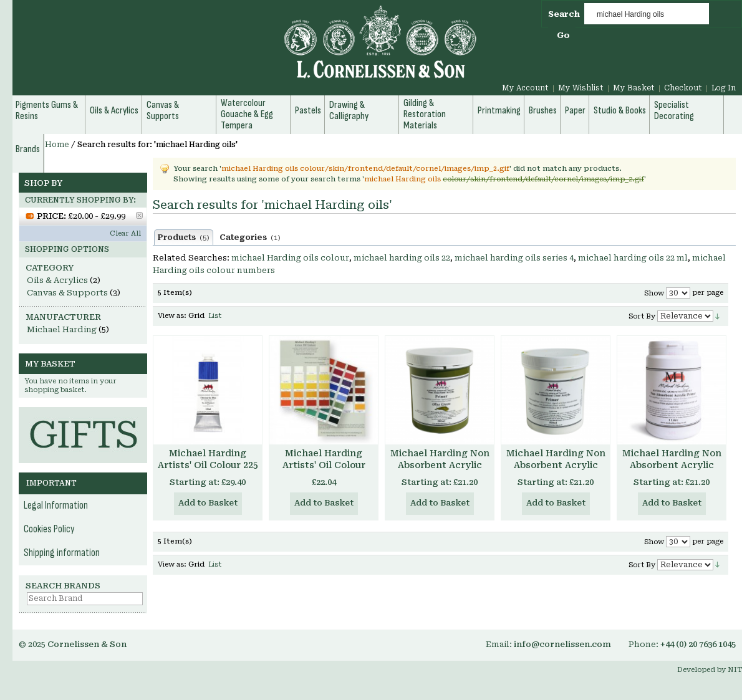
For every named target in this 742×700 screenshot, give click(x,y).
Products (184, 237)
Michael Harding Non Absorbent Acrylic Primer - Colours (440, 465)
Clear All (125, 233)
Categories (250, 237)
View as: (172, 316)
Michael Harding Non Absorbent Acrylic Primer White (672, 465)
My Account (525, 88)
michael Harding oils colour (290, 258)
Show (654, 293)
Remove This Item (139, 215)
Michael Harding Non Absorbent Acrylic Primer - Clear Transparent (556, 471)
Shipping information (62, 553)
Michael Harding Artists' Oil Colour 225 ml (208, 465)
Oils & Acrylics (57, 280)
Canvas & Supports (67, 293)
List (215, 316)
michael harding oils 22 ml (633, 258)
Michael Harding (62, 329)
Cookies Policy (49, 529)
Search (564, 14)
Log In (724, 88)
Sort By (642, 316)
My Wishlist (581, 88)
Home (57, 145)
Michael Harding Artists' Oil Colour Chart (324, 465)
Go (563, 35)
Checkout (683, 88)
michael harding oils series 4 (514, 258)
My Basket (634, 88)
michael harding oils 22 (402, 258)
